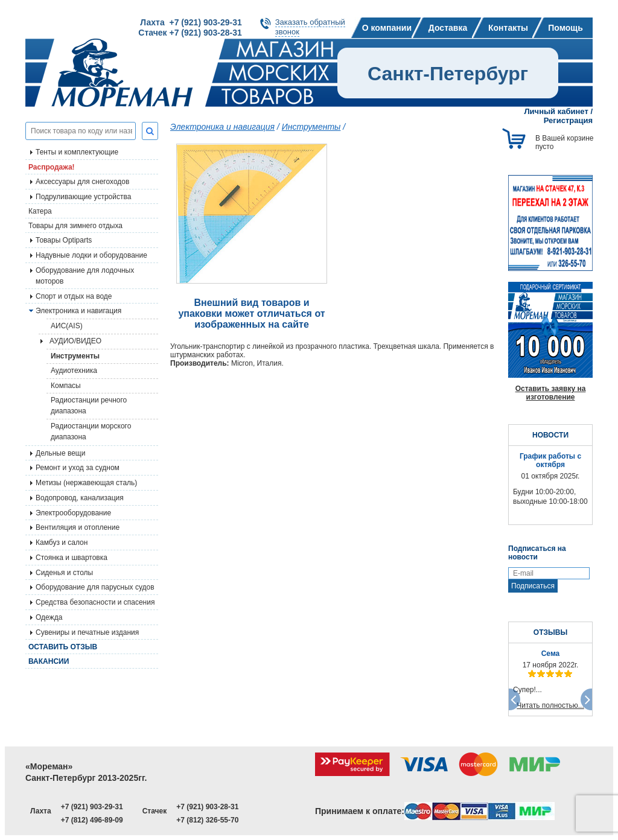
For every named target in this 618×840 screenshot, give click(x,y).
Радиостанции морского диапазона (91, 431)
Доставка (448, 28)
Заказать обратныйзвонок (310, 27)
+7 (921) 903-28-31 (207, 807)
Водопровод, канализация (80, 498)
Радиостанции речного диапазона (89, 406)
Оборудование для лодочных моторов (85, 276)
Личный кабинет (556, 111)
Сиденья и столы (64, 573)
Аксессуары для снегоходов (82, 182)
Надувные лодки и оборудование (91, 255)
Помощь (565, 28)
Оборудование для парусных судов (95, 587)
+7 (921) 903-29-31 (92, 807)
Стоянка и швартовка (72, 558)
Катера (40, 211)
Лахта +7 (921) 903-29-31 (191, 22)
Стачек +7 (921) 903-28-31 (190, 33)
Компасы (66, 386)
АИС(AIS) (67, 326)
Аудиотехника (74, 371)
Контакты (508, 28)
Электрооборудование (73, 513)
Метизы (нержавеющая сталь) (86, 483)
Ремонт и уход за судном (78, 468)
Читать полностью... (550, 705)
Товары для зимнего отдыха (75, 226)
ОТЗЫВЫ (550, 632)
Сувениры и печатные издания (87, 632)
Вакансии (49, 661)
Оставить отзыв (63, 647)
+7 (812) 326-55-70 (207, 820)
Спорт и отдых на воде (74, 296)
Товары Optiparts (64, 240)
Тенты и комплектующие (77, 152)
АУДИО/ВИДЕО (75, 341)
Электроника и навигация (78, 311)
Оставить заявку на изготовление (551, 393)
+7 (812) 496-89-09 (92, 820)
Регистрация (568, 120)
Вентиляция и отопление (78, 527)
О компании (387, 28)
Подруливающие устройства (83, 197)
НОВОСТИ (550, 435)
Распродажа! (52, 167)
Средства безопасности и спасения (95, 602)
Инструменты (75, 356)
